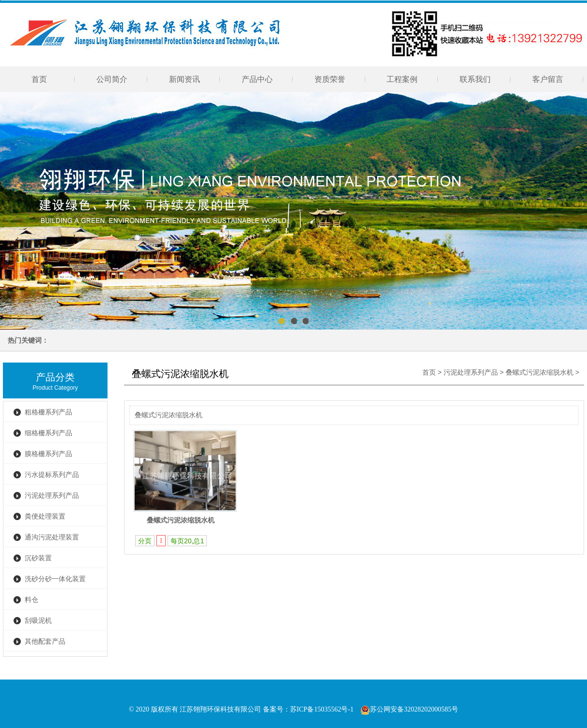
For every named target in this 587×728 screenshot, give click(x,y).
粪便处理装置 (45, 516)
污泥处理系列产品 (52, 496)
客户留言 (548, 79)
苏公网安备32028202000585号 (409, 709)
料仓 (31, 600)
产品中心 (257, 79)
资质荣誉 (330, 79)
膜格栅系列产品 (48, 454)
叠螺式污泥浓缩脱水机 (540, 372)
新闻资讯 (185, 79)
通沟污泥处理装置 (52, 537)
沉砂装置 (38, 558)
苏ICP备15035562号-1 (322, 709)
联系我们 (475, 79)
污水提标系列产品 (52, 475)
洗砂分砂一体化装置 (55, 579)
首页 (39, 79)
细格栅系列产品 (48, 433)
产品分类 (55, 377)
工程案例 (403, 79)
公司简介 (112, 79)
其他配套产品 (45, 641)
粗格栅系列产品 (48, 412)
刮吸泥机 (38, 621)
